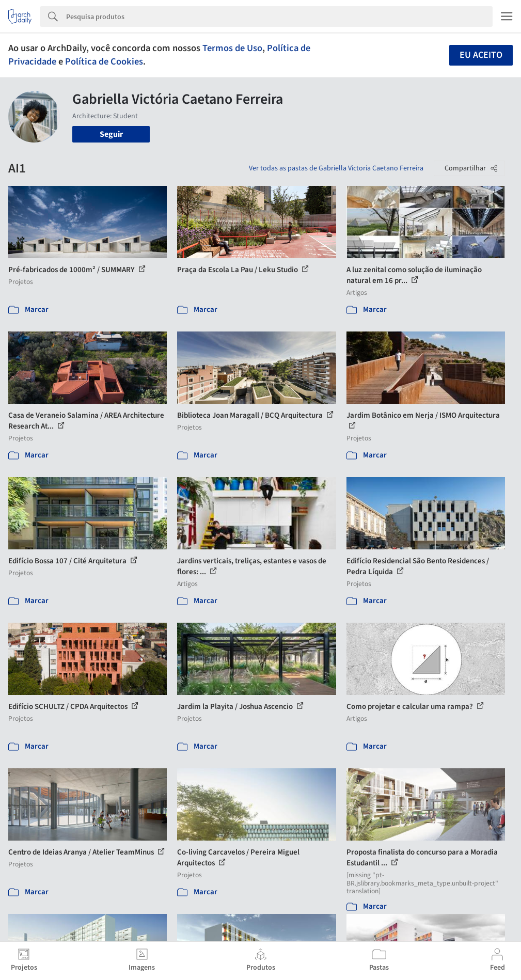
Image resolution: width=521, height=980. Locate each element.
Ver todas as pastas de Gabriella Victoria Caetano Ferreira (336, 168)
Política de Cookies (104, 61)
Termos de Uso (232, 48)
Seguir (111, 134)
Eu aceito (481, 55)
